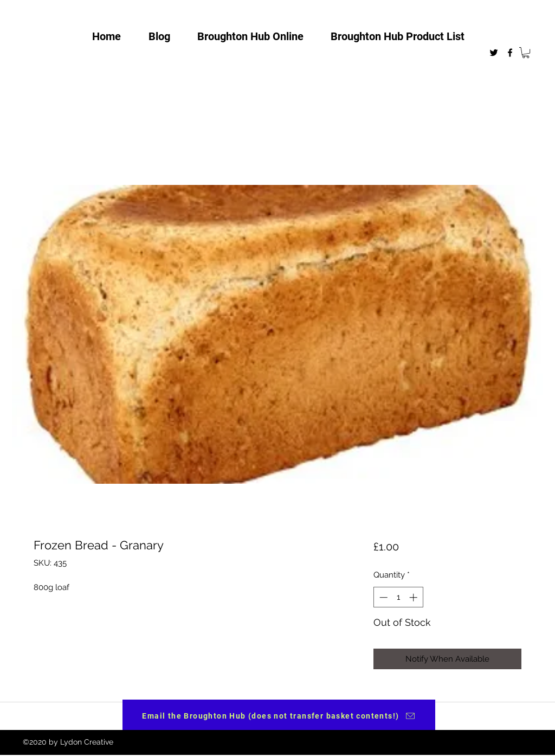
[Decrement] (382, 597)
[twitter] (494, 53)
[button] (526, 53)
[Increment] (414, 597)
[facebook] (510, 53)
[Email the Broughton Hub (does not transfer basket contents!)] (279, 716)
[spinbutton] (398, 597)
